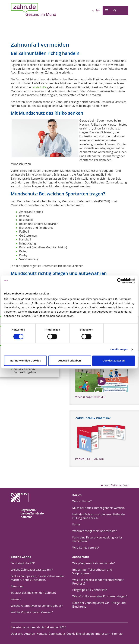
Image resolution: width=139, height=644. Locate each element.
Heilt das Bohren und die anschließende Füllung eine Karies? (98, 516)
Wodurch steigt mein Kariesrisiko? (94, 531)
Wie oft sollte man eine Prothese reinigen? (100, 596)
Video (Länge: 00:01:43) (90, 397)
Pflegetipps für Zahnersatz (90, 590)
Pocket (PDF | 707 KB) (89, 459)
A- (93, 11)
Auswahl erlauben (69, 361)
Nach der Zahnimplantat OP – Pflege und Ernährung (99, 605)
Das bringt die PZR (23, 563)
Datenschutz (57, 634)
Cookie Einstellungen (80, 634)
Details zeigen (119, 349)
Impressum (103, 634)
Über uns (17, 634)
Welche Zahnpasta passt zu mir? (32, 570)
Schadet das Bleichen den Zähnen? (33, 593)
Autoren (30, 634)
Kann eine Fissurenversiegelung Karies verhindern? (97, 539)
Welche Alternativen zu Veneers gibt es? (37, 606)
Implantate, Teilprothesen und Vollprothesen (92, 571)
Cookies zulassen (114, 361)
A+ (98, 10)
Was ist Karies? (82, 501)
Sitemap (117, 634)
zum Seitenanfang (114, 485)
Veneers (16, 599)
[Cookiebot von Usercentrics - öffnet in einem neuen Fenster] (120, 281)
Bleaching (17, 586)
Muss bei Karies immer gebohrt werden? (99, 508)
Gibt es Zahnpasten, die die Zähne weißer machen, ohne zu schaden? (38, 578)
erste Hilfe (40, 87)
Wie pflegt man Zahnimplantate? (94, 563)
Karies (76, 524)
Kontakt (42, 634)
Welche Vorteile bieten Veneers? (32, 612)
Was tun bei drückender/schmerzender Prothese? (98, 582)
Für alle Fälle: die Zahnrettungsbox (23, 370)
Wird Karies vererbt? (86, 548)
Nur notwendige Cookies (26, 361)
